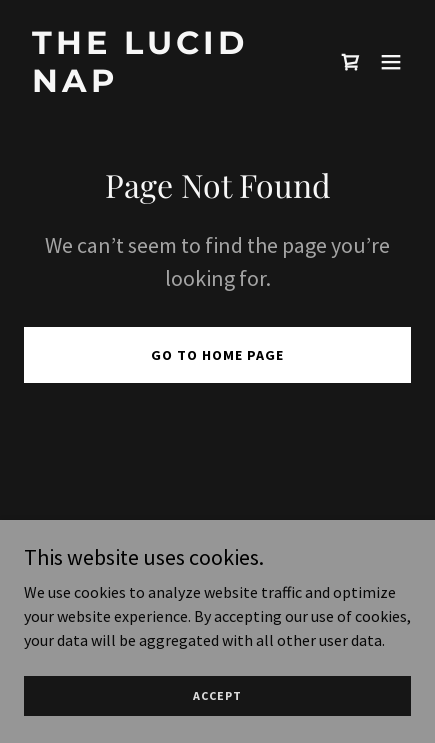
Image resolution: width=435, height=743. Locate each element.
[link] (159, 86)
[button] (391, 62)
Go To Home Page (217, 355)
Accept (217, 695)
